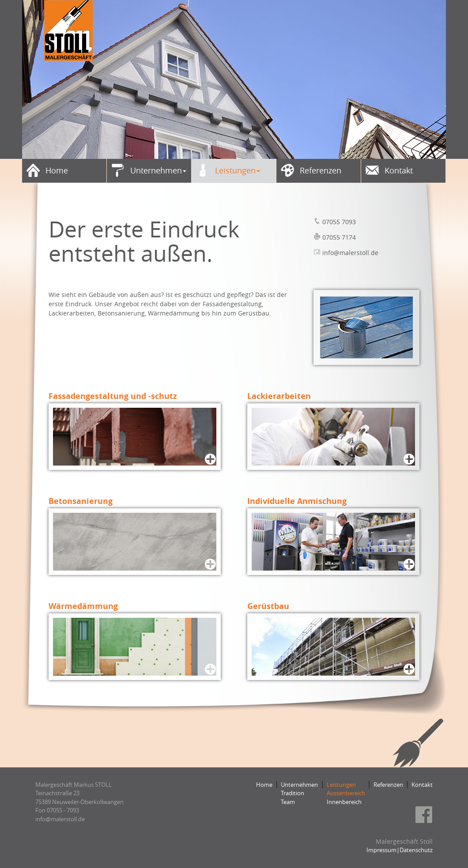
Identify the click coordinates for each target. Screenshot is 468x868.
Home (264, 785)
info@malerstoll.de (350, 253)
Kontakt (422, 785)
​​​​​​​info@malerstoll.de (60, 819)
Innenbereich (344, 802)
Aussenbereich (346, 793)
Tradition (292, 793)
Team (288, 802)
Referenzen (388, 785)
